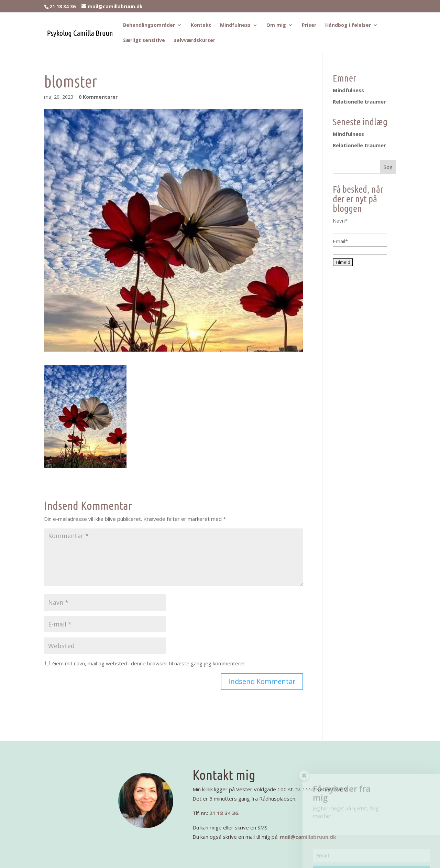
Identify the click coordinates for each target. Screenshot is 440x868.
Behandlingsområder (149, 25)
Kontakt (201, 25)
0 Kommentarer (98, 97)
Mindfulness (235, 25)
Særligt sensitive (144, 41)
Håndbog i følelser (348, 25)
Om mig (276, 25)
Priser (309, 25)
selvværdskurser (195, 41)
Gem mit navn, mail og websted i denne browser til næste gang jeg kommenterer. (149, 663)
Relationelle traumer (359, 101)
